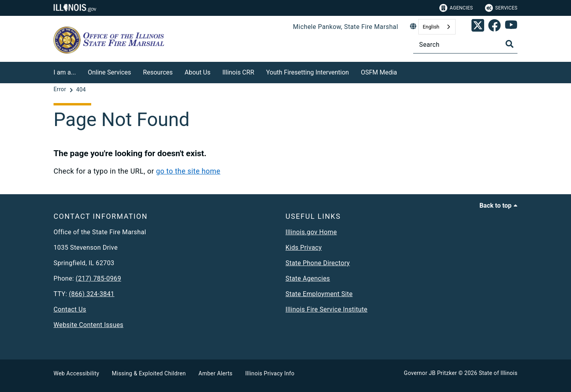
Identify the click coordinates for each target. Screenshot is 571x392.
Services (501, 8)
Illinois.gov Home (311, 232)
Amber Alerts (216, 373)
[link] (478, 27)
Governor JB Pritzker (431, 373)
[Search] (465, 45)
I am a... (65, 72)
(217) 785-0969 (99, 278)
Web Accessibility (76, 373)
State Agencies (308, 278)
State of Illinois (498, 373)
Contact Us (70, 309)
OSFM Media (379, 72)
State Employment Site (319, 294)
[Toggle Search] (510, 44)
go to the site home (188, 171)
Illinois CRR (238, 72)
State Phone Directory (318, 263)
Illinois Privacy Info (270, 373)
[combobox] (437, 27)
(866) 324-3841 (92, 294)
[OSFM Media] (403, 71)
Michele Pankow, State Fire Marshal (346, 27)
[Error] (61, 90)
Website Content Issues (88, 325)
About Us (198, 72)
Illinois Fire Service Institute (327, 309)
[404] (81, 90)
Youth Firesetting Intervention (308, 72)
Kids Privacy (304, 248)
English (431, 27)
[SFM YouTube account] (511, 27)
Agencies (456, 8)
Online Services (109, 72)
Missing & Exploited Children (149, 373)
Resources (158, 72)
